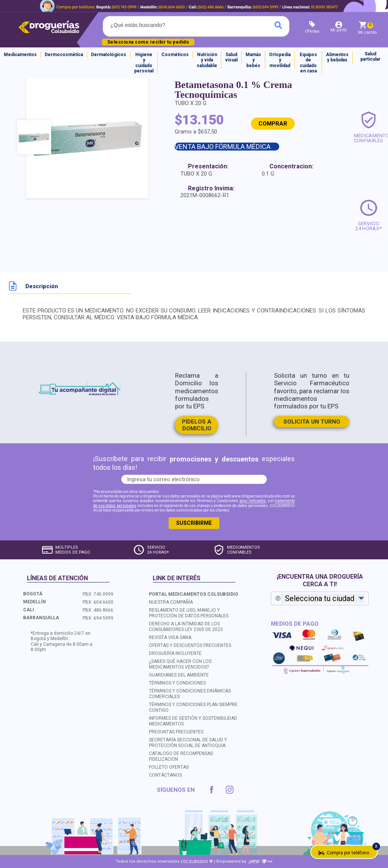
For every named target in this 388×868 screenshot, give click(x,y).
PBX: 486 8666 (98, 610)
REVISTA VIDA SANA (170, 637)
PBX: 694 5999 (98, 618)
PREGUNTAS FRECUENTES (176, 732)
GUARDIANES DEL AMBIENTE (179, 675)
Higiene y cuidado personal (144, 63)
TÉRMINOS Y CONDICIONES (177, 683)
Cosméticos (175, 55)
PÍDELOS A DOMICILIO (197, 425)
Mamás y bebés (253, 60)
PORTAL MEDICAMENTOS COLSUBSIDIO (194, 594)
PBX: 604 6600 (98, 602)
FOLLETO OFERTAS (169, 767)
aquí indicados (253, 501)
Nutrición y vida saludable (207, 60)
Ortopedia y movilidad (280, 60)
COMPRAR (273, 124)
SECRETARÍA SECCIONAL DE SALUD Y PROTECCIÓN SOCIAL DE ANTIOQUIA (188, 743)
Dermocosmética (64, 55)
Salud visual (231, 57)
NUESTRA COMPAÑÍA (171, 602)
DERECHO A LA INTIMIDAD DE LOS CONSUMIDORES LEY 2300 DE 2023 (186, 626)
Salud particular (370, 57)
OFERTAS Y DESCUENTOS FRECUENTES (190, 645)
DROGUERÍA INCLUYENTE (175, 653)
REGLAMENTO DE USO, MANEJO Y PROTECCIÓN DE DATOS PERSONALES (189, 613)
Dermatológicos (109, 55)
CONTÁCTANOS (165, 775)
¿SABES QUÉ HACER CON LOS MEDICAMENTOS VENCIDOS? (180, 664)
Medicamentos (20, 55)
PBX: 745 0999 (98, 594)
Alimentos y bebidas (337, 57)
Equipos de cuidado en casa (308, 63)
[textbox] (169, 25)
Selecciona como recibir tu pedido (148, 42)
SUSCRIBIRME (194, 523)
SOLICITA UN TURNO (312, 422)
